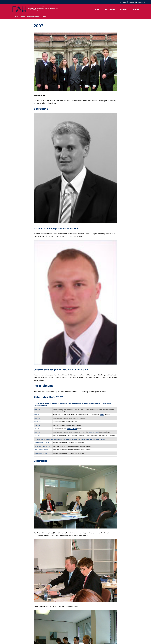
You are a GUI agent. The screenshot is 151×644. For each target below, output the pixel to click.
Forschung (124, 10)
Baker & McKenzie (72, 429)
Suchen (142, 2)
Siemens (102, 414)
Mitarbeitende (110, 10)
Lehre (97, 10)
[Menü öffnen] (136, 10)
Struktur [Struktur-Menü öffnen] (133, 2)
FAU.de (123, 2)
